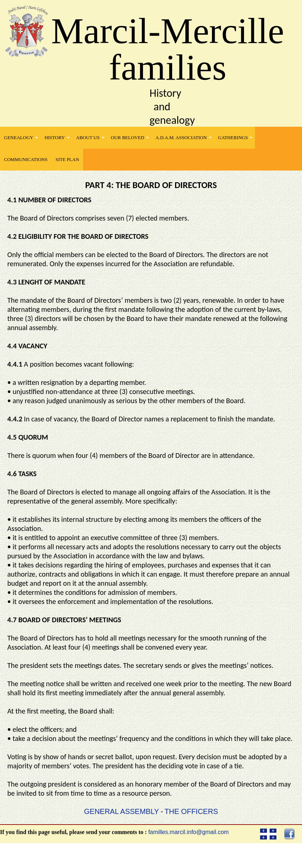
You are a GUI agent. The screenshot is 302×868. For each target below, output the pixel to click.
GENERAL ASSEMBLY (121, 811)
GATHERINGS (233, 137)
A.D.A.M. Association (181, 137)
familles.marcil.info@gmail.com (188, 832)
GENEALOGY (19, 137)
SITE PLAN (67, 159)
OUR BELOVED (127, 137)
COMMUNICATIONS (26, 159)
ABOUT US (88, 137)
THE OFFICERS (191, 811)
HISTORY (55, 137)
